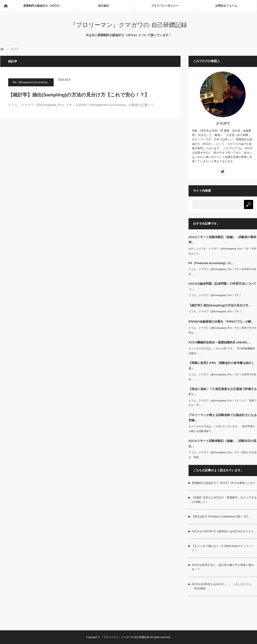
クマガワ (223, 123)
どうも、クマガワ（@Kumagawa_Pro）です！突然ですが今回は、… (223, 330)
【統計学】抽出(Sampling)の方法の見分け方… (220, 305)
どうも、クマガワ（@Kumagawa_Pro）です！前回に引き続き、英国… (223, 455)
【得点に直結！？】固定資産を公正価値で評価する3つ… (223, 392)
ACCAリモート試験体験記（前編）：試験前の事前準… (223, 240)
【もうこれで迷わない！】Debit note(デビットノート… (223, 548)
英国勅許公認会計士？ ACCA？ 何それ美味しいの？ (224, 483)
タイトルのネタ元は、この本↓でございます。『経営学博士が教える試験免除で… (222, 429)
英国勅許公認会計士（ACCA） (42, 6)
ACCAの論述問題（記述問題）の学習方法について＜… (223, 286)
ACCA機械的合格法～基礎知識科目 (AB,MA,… (220, 342)
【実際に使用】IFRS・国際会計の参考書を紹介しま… (222, 366)
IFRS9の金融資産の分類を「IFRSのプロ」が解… (221, 322)
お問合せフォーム (226, 6)
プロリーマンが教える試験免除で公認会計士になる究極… (223, 418)
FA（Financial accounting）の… (211, 263)
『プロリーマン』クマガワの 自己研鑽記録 (128, 25)
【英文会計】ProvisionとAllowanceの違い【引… (221, 517)
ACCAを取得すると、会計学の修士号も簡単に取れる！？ (223, 567)
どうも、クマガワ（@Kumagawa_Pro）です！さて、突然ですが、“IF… (223, 403)
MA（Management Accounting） (31, 82)
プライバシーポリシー (165, 6)
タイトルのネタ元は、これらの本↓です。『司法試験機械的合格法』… (222, 351)
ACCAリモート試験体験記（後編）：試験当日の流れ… (223, 443)
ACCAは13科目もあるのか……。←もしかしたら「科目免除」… (222, 586)
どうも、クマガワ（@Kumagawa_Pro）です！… (216, 295)
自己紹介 (104, 6)
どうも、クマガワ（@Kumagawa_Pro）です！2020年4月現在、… (222, 272)
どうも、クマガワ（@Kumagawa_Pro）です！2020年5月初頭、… (222, 377)
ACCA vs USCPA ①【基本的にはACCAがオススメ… (224, 531)
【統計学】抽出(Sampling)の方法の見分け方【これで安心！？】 (79, 95)
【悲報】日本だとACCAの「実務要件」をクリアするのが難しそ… (224, 500)
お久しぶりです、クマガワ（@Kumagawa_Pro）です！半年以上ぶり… (223, 251)
